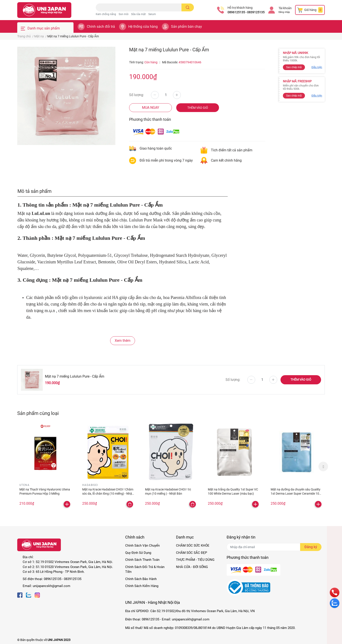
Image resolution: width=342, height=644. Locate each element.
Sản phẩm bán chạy (186, 27)
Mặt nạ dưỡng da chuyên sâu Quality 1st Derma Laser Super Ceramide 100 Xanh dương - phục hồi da (296, 494)
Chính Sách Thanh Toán (142, 560)
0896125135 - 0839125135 (246, 12)
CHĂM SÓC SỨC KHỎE (193, 546)
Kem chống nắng (106, 14)
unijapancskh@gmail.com (51, 586)
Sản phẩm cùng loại (38, 413)
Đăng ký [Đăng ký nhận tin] (311, 547)
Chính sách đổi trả (101, 27)
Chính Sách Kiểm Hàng (142, 586)
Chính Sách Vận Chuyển (142, 546)
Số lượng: (137, 95)
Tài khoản (285, 8)
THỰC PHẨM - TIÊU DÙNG (195, 560)
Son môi (124, 14)
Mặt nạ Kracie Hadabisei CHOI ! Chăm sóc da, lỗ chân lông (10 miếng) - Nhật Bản (108, 494)
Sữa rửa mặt (138, 14)
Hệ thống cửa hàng (143, 27)
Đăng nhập (284, 12)
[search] (188, 7)
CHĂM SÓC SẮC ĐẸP (192, 553)
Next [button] (323, 466)
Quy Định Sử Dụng (138, 553)
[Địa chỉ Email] (274, 547)
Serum (152, 14)
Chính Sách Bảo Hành (141, 579)
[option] (45, 467)
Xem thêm (123, 341)
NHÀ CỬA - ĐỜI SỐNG (192, 567)
